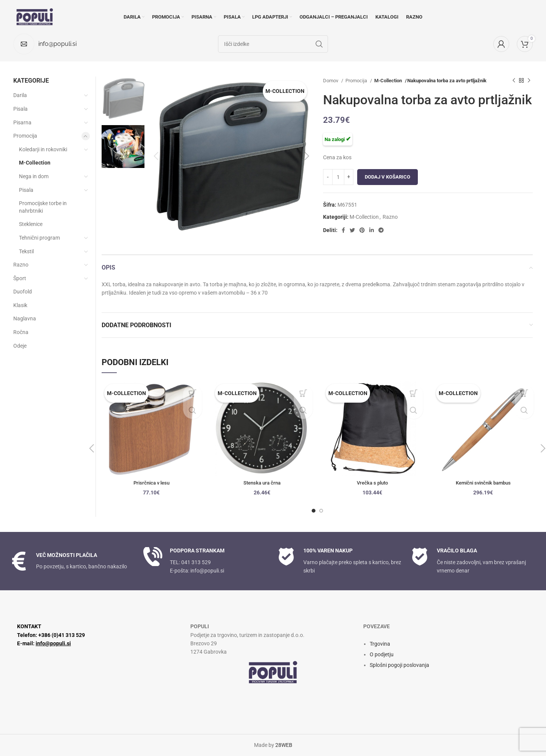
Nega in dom (34, 176)
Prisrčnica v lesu (151, 483)
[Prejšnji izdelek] (514, 81)
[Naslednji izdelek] (529, 81)
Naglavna (25, 318)
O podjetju (382, 654)
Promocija (357, 81)
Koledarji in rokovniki (43, 149)
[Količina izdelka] (338, 177)
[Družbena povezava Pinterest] (362, 230)
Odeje (20, 346)
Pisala (20, 109)
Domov (331, 81)
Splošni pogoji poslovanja (399, 665)
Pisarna (22, 122)
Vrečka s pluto (372, 483)
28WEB (284, 745)
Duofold (23, 292)
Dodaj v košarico (388, 177)
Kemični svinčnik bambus (483, 483)
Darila (20, 95)
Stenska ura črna (262, 483)
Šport (20, 278)
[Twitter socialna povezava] (352, 230)
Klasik (20, 305)
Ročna (21, 332)
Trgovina (380, 644)
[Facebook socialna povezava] (343, 230)
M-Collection (388, 81)
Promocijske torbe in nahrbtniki (43, 207)
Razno (390, 217)
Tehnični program (39, 238)
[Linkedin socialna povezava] (372, 230)
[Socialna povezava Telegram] (381, 230)
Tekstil (26, 251)
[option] (124, 98)
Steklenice (31, 224)
